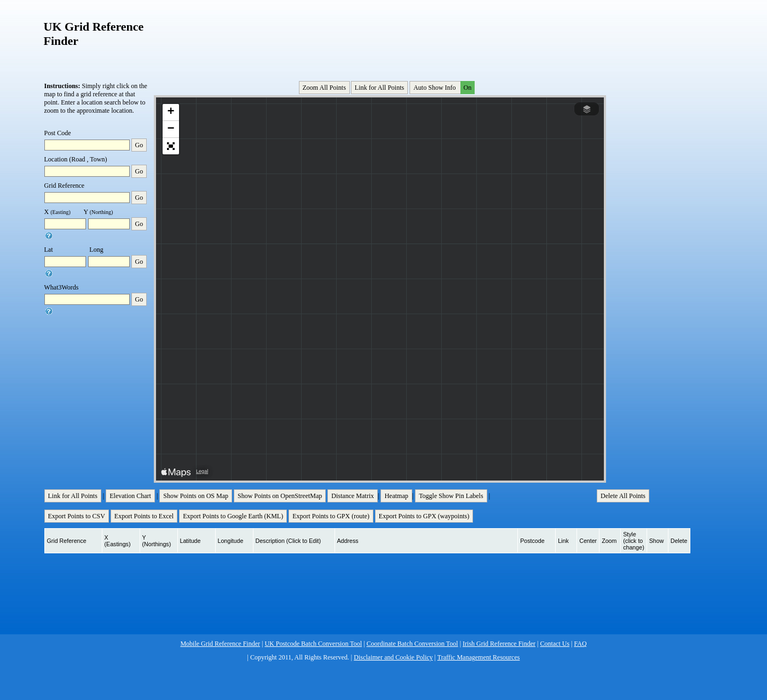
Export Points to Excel (144, 516)
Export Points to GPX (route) (331, 516)
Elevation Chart (130, 496)
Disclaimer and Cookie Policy (393, 657)
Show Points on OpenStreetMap (280, 496)
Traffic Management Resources (479, 657)
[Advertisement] (381, 38)
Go (139, 145)
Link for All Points (379, 88)
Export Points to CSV (77, 516)
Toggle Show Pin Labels (451, 496)
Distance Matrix (353, 496)
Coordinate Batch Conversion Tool (412, 644)
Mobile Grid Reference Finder (220, 644)
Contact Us (555, 644)
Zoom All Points (324, 88)
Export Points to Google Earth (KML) (233, 516)
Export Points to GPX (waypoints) (424, 516)
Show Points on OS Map (196, 496)
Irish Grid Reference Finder (499, 644)
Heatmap (396, 496)
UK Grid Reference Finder (94, 34)
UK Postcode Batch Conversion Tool (313, 644)
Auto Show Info (443, 88)
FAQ (581, 644)
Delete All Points (623, 496)
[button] (171, 112)
